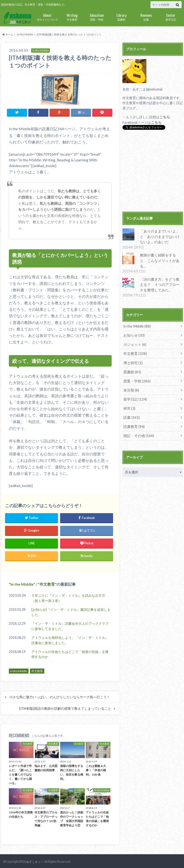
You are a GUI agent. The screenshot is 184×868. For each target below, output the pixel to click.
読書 (146, 17)
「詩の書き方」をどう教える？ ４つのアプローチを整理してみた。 (160, 277)
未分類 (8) (131, 380)
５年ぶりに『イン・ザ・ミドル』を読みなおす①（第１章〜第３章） (68, 597)
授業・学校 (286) (136, 371)
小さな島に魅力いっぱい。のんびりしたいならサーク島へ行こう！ (60, 696)
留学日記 (171, 17)
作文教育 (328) (134, 345)
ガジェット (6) (134, 336)
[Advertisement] (153, 171)
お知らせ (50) (133, 327)
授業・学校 (97, 17)
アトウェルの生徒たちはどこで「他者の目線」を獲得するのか (70, 653)
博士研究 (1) (132, 354)
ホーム (8, 34)
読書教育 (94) (133, 416)
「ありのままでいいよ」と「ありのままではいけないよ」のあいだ (160, 236)
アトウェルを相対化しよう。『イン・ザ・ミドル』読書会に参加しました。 (70, 639)
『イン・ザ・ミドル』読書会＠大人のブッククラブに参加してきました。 (70, 625)
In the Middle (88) (137, 318)
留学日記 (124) (134, 389)
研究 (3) (129, 398)
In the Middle (25, 34)
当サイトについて (47, 17)
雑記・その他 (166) (138, 424)
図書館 (121, 17)
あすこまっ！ (34, 861)
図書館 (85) (132, 362)
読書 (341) (131, 407)
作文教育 (72, 17)
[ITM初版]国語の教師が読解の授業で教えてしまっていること (65, 708)
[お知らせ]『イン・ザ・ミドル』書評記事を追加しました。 (71, 611)
